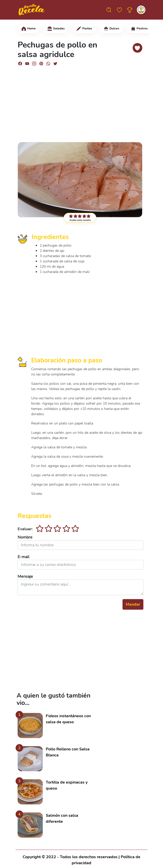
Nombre (25, 537)
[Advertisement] (80, 102)
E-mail (24, 557)
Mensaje (25, 576)
